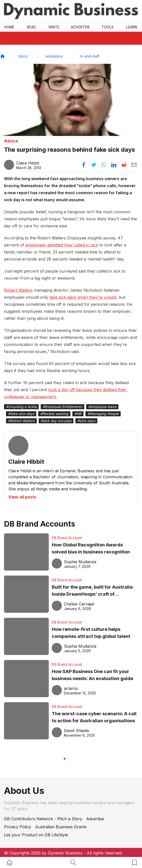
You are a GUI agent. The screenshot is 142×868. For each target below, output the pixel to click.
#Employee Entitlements (62, 407)
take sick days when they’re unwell (83, 297)
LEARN (132, 27)
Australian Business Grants (61, 827)
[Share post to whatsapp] (104, 165)
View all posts (22, 497)
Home (9, 27)
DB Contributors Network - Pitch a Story (43, 819)
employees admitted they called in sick (62, 245)
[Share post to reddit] (124, 165)
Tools (108, 27)
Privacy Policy (18, 827)
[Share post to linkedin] (114, 165)
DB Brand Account (67, 538)
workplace (54, 56)
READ (31, 27)
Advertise (80, 27)
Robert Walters (18, 290)
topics (23, 56)
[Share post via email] (134, 165)
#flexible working (54, 414)
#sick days (86, 421)
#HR (78, 414)
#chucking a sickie (21, 407)
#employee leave (102, 407)
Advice (11, 141)
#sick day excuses (56, 421)
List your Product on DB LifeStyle (36, 835)
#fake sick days (21, 414)
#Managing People (103, 414)
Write (54, 27)
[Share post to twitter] (94, 165)
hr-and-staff (90, 56)
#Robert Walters (21, 421)
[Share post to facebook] (84, 165)
